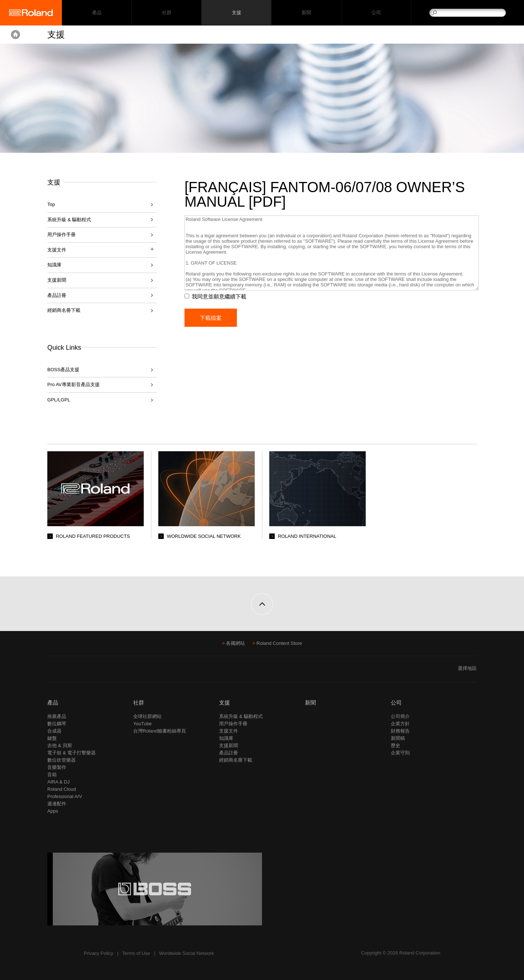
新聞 (306, 13)
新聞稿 (398, 738)
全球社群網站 (147, 716)
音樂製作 (57, 767)
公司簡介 (400, 716)
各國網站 (235, 643)
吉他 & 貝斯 (60, 745)
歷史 (396, 745)
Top (51, 204)
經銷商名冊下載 (64, 310)
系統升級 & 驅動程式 (69, 220)
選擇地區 (467, 668)
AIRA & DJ (58, 782)
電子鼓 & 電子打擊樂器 (72, 753)
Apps (53, 811)
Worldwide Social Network (186, 953)
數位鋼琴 (57, 724)
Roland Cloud (62, 789)
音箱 (52, 775)
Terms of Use (136, 953)
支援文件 (229, 731)
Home (15, 35)
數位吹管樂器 (61, 760)
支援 (236, 13)
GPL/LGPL (59, 400)
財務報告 (400, 731)
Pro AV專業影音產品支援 (74, 384)
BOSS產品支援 (63, 370)
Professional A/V (65, 796)
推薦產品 (57, 716)
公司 (376, 13)
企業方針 (400, 724)
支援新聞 (57, 280)
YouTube (142, 724)
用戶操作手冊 (61, 235)
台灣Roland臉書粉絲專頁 (160, 731)
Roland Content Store (279, 643)
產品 (53, 703)
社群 (166, 13)
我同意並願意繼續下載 (221, 296)
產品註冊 (57, 295)
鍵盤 (52, 738)
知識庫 (54, 265)
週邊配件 (57, 804)
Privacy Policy (98, 953)
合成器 (54, 731)
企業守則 (400, 753)
